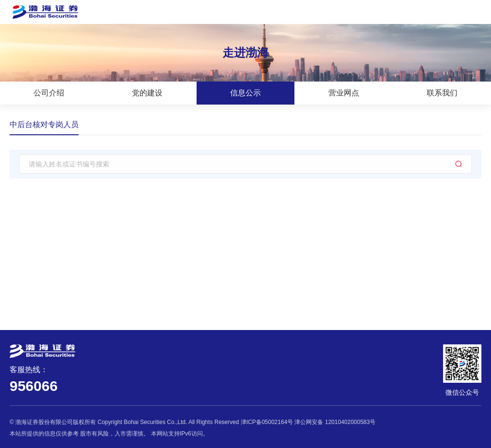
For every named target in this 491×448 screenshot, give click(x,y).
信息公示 (245, 93)
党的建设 (147, 93)
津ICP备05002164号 (267, 422)
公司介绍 (49, 93)
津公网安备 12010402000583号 (335, 422)
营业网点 (344, 93)
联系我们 (442, 93)
